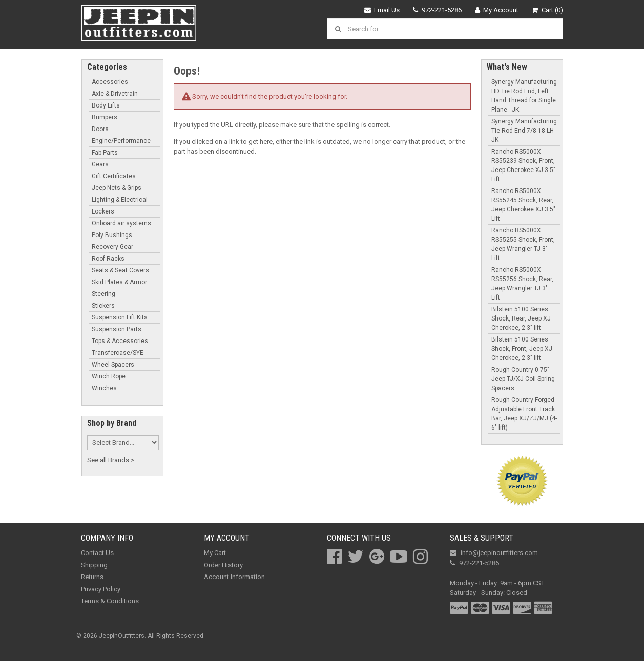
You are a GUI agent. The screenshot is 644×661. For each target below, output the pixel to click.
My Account (497, 10)
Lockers (103, 211)
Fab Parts (105, 153)
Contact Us (97, 553)
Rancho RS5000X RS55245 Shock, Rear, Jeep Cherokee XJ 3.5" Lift (523, 205)
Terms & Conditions (110, 601)
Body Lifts (106, 105)
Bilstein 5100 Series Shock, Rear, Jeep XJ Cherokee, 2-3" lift (521, 318)
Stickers (103, 306)
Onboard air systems (121, 223)
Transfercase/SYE (118, 353)
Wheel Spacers (113, 365)
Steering (103, 294)
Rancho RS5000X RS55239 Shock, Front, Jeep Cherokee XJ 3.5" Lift (523, 165)
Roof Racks (108, 259)
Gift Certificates (114, 176)
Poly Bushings (112, 235)
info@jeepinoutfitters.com (494, 553)
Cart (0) (547, 10)
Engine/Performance (121, 141)
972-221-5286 (437, 10)
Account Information (234, 577)
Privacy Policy (101, 589)
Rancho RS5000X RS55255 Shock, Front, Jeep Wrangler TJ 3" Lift (523, 244)
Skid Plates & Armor (119, 282)
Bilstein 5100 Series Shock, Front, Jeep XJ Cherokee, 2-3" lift (522, 349)
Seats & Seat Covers (120, 270)
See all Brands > (111, 460)
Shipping (94, 565)
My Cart (215, 553)
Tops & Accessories (120, 341)
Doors (100, 129)
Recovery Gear (112, 247)
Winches (104, 388)
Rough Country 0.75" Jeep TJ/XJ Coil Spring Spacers (523, 379)
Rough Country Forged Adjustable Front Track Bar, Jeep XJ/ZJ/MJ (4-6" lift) (524, 414)
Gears (100, 164)
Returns (92, 577)
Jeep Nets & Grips (117, 188)
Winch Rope (109, 376)
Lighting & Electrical (120, 200)
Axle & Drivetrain (115, 94)
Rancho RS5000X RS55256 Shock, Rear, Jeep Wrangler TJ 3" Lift (522, 284)
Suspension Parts (117, 329)
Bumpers (105, 117)
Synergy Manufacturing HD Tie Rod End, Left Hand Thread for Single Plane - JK (524, 96)
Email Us (382, 10)
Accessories (110, 82)
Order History (223, 565)
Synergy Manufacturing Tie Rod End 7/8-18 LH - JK (524, 131)
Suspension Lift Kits (120, 317)
